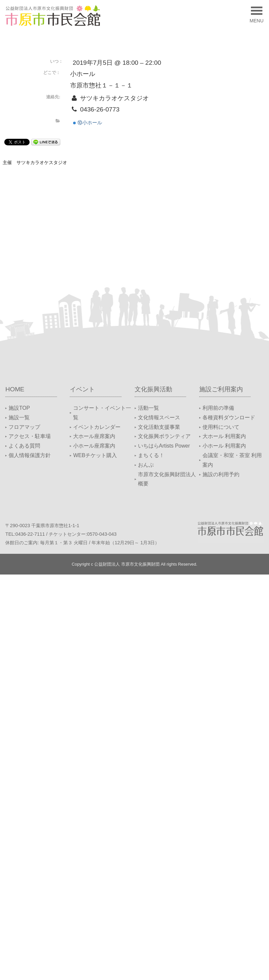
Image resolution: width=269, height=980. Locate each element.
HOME (15, 389)
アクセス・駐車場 (30, 436)
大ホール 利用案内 (224, 436)
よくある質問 (24, 446)
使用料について (221, 427)
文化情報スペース (159, 417)
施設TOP (19, 408)
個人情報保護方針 (30, 455)
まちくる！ (151, 455)
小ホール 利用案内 (224, 446)
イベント (82, 389)
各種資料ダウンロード (229, 417)
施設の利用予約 (221, 474)
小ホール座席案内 (94, 446)
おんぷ (146, 465)
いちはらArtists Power (164, 446)
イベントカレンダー (97, 427)
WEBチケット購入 (95, 455)
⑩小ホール (88, 123)
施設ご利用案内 (221, 389)
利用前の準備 (218, 408)
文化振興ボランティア (164, 436)
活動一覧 (148, 408)
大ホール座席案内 (94, 436)
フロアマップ (24, 427)
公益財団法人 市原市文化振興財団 (127, 564)
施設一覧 (19, 417)
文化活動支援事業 (159, 427)
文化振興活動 (153, 389)
